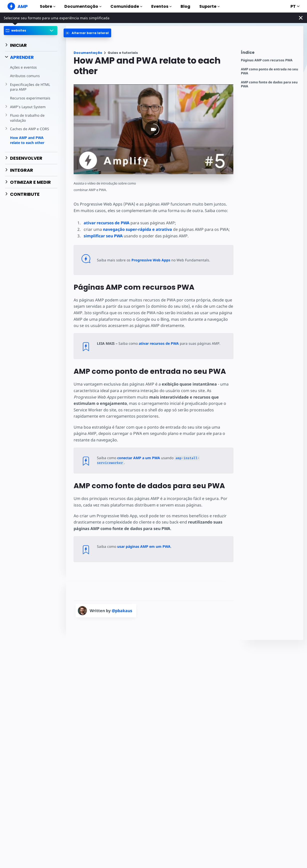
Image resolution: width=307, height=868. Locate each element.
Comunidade (126, 6)
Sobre (48, 6)
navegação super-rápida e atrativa (137, 229)
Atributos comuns (25, 76)
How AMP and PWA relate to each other (27, 140)
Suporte (209, 6)
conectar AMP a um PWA (139, 458)
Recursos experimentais (30, 98)
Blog (185, 6)
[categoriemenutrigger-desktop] (87, 33)
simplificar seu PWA (103, 236)
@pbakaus (122, 611)
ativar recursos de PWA (107, 223)
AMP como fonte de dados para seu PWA (269, 84)
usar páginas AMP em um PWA (144, 546)
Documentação (83, 6)
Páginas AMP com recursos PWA (267, 60)
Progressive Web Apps (151, 260)
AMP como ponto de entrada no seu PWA (269, 71)
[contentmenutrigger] (270, 54)
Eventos (161, 6)
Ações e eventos (23, 67)
